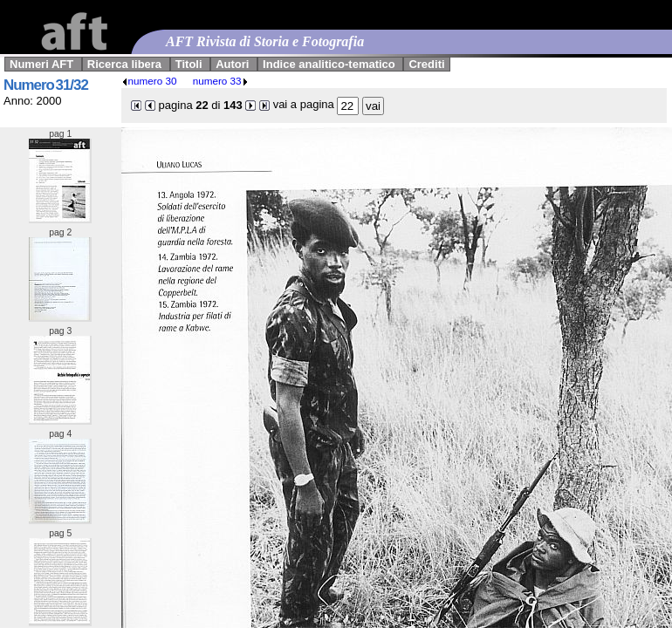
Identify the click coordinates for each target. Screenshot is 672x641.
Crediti (426, 64)
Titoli (189, 64)
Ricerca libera (124, 64)
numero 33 (221, 81)
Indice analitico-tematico (329, 64)
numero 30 (149, 81)
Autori (232, 64)
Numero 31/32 (46, 85)
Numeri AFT (41, 64)
